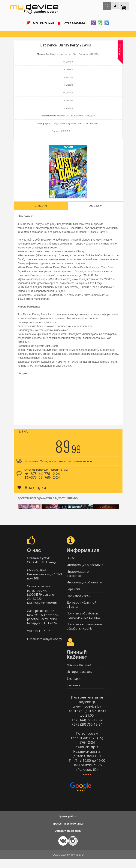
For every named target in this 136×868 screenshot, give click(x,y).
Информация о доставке (85, 567)
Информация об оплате (84, 585)
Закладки (74, 686)
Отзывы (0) (95, 206)
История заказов (79, 679)
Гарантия (74, 593)
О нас (71, 559)
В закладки (32, 488)
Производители (79, 600)
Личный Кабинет (79, 672)
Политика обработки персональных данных (83, 621)
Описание (41, 206)
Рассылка (73, 694)
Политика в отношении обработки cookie (84, 632)
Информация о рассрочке (78, 576)
